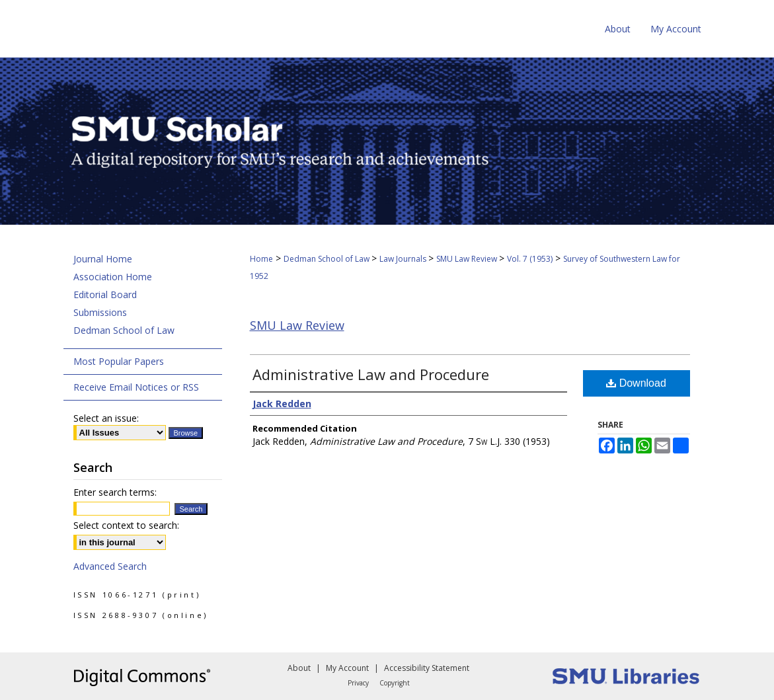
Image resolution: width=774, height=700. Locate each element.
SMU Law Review (468, 259)
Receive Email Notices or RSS (136, 387)
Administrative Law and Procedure (371, 374)
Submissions (100, 312)
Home (261, 259)
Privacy (358, 683)
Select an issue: (106, 418)
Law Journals (404, 259)
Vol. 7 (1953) (530, 259)
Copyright (395, 683)
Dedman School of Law (328, 259)
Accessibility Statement (427, 668)
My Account (347, 668)
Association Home (113, 277)
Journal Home (103, 259)
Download (636, 383)
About (299, 668)
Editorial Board (105, 294)
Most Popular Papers (119, 361)
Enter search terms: (115, 492)
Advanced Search (110, 566)
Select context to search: (126, 525)
